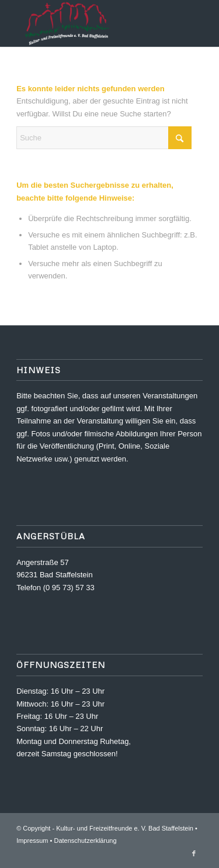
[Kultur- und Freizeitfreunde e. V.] (91, 23)
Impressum (32, 841)
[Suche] (104, 138)
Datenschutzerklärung (86, 841)
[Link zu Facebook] (194, 853)
